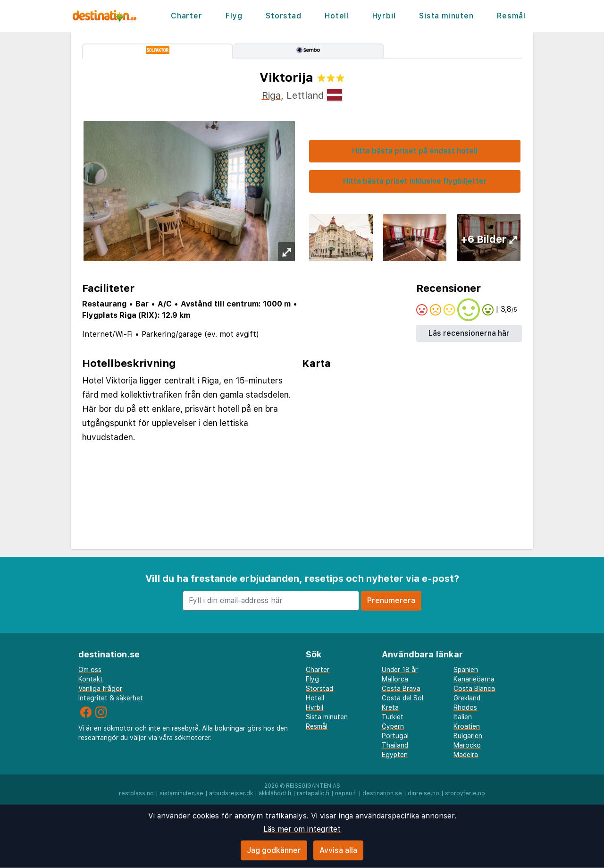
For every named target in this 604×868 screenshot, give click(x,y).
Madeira (466, 755)
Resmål (511, 16)
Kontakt (91, 679)
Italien (463, 717)
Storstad (283, 16)
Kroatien (467, 726)
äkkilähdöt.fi (275, 793)
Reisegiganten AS (313, 786)
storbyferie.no (465, 793)
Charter (187, 16)
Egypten (395, 755)
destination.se (382, 793)
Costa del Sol (403, 698)
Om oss (90, 670)
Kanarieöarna (474, 679)
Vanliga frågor (100, 689)
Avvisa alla (338, 850)
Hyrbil (384, 16)
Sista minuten (446, 16)
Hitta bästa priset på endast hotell (415, 151)
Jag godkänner (274, 850)
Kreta (390, 707)
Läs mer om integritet (302, 829)
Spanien (466, 670)
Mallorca (395, 679)
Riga (271, 95)
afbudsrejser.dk (231, 793)
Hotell (337, 16)
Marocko (467, 745)
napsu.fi (346, 793)
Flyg (234, 16)
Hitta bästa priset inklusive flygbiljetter (415, 181)
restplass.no (136, 793)
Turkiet (393, 717)
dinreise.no (424, 793)
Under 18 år (400, 670)
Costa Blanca (474, 689)
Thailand (395, 745)
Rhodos (465, 707)
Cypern (393, 726)
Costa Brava (401, 689)
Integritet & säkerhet (111, 698)
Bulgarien (468, 736)
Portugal (395, 736)
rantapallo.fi (313, 793)
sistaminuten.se (181, 793)
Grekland (467, 698)
